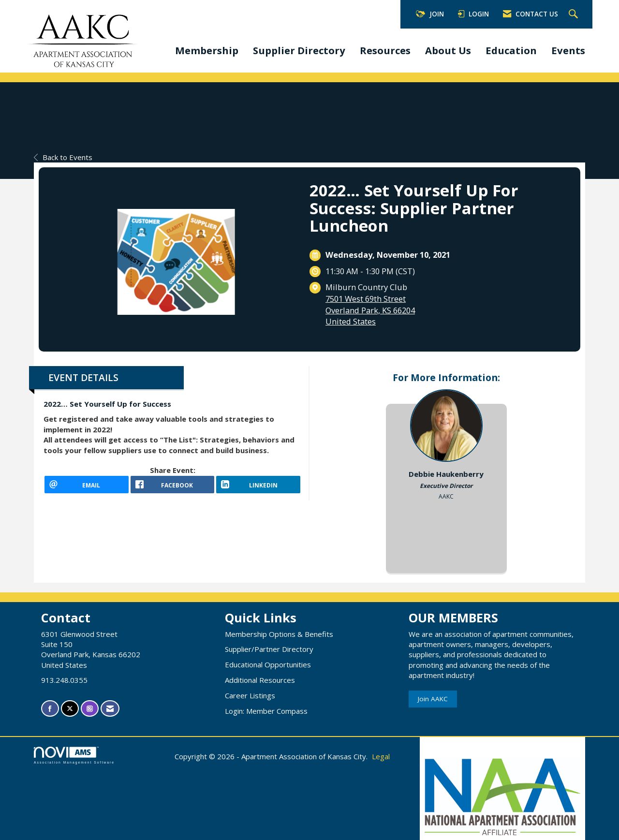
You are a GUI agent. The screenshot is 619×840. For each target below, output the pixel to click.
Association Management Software (74, 755)
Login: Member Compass (266, 711)
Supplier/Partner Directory (269, 649)
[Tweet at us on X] (70, 709)
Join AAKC (433, 699)
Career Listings (250, 695)
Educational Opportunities (268, 664)
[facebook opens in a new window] (173, 488)
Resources (385, 50)
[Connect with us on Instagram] (90, 709)
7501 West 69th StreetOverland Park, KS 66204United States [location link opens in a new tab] (370, 310)
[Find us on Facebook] (50, 709)
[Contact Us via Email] (110, 709)
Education (511, 50)
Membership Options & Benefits (279, 634)
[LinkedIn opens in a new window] (258, 488)
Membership (207, 50)
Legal (381, 756)
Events (568, 50)
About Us (448, 50)
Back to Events (63, 157)
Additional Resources (260, 680)
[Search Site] (575, 15)
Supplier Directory (299, 50)
